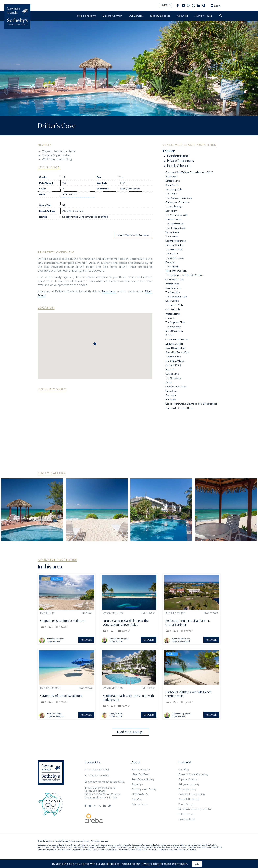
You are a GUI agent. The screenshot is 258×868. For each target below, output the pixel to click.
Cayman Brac (187, 819)
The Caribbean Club (176, 296)
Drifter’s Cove (173, 181)
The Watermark (174, 249)
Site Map (137, 799)
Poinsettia (171, 399)
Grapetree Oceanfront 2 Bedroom (63, 621)
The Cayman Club (175, 322)
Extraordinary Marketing (193, 774)
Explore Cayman (188, 779)
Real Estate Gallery (143, 779)
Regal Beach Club (175, 348)
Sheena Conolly (141, 769)
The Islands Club (174, 305)
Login (215, 6)
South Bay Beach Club (177, 352)
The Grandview (174, 378)
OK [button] (197, 864)
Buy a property (187, 789)
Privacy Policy (140, 804)
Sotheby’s (137, 784)
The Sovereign (173, 326)
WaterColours (173, 314)
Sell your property (189, 784)
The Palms (171, 194)
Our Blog (184, 769)
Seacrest (170, 369)
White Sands (172, 232)
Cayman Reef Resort (177, 339)
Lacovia (170, 318)
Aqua (168, 382)
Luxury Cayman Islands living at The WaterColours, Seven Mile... (126, 623)
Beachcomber (173, 288)
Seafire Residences (175, 241)
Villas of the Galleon (176, 271)
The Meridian (173, 292)
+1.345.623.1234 (98, 769)
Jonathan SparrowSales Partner (119, 640)
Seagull (169, 335)
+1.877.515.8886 (98, 775)
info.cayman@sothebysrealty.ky (106, 782)
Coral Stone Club (174, 279)
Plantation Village (175, 361)
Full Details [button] (86, 640)
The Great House (174, 258)
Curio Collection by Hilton (179, 408)
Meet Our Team (141, 774)
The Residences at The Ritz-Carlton (184, 275)
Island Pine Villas (174, 331)
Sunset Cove (172, 374)
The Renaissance (174, 224)
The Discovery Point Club (179, 198)
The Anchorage (174, 206)
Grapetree (171, 391)
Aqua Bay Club (174, 189)
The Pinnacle (172, 266)
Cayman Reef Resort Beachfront (61, 696)
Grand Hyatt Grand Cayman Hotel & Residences (191, 404)
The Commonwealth (176, 215)
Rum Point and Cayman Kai (195, 809)
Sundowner (172, 236)
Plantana (170, 262)
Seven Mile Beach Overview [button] (133, 235)
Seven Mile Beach (189, 799)
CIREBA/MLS (140, 794)
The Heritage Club (175, 228)
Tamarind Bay (173, 356)
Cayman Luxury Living (192, 794)
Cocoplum (171, 395)
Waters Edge (172, 284)
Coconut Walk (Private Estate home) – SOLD (189, 172)
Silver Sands (172, 185)
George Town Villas (176, 387)
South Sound (186, 804)
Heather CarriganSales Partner (56, 640)
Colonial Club (173, 309)
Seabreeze (109, 291)
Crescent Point (173, 365)
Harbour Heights (174, 245)
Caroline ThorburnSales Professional (181, 640)
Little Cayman (187, 814)
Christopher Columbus (177, 202)
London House (173, 219)
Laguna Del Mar (174, 344)
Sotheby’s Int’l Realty (144, 789)
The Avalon (172, 254)
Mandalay (171, 211)
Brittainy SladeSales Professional (56, 715)
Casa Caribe (172, 301)
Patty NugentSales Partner (116, 715)
